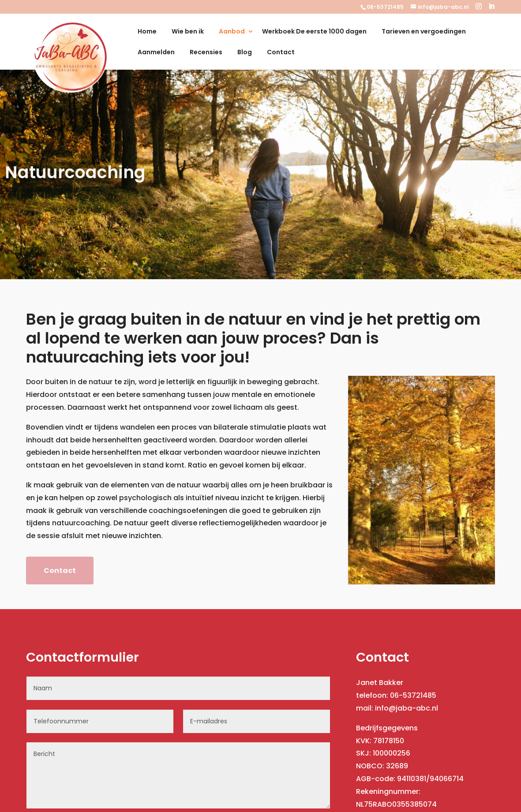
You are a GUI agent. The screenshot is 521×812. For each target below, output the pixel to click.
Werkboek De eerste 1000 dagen (314, 32)
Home (147, 32)
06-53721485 (385, 7)
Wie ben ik (188, 32)
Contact (281, 53)
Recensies (206, 53)
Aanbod (232, 32)
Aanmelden (156, 53)
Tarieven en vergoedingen (424, 32)
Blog (245, 53)
